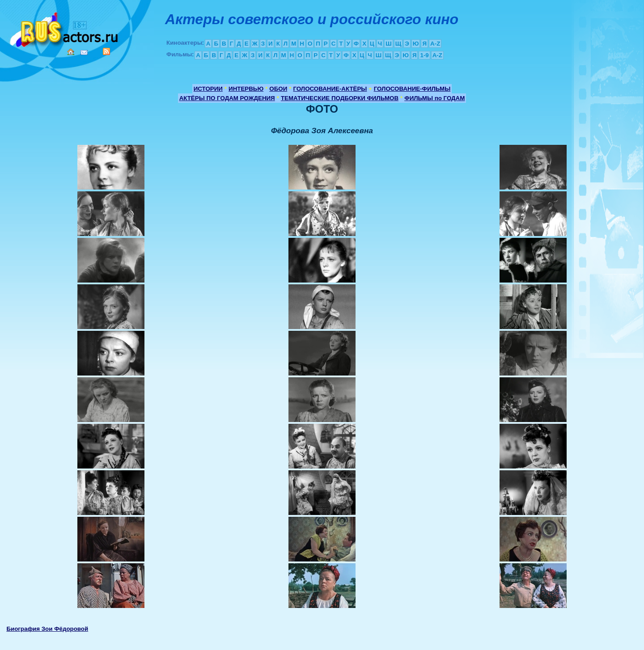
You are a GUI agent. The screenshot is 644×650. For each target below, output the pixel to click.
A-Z (435, 44)
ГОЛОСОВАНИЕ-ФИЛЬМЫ (412, 89)
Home (71, 52)
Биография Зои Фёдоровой (47, 629)
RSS (106, 51)
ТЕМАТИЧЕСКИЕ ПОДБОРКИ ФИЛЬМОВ (340, 98)
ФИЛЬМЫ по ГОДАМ (434, 98)
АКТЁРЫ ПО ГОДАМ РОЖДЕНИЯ (227, 98)
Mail (84, 53)
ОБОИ (278, 89)
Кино (65, 28)
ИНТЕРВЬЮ (246, 89)
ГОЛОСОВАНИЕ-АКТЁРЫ (330, 89)
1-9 (424, 55)
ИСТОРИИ (208, 89)
